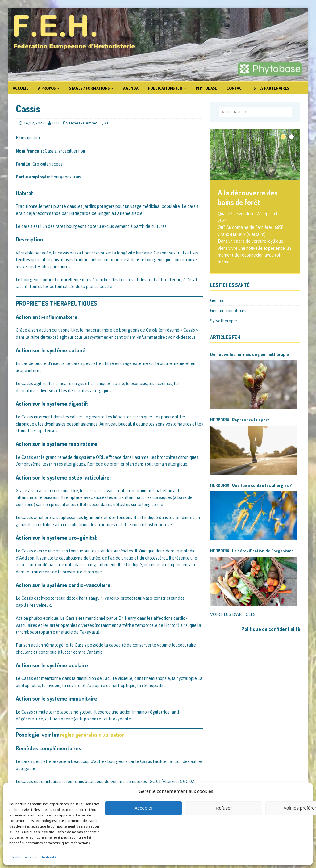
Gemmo (217, 300)
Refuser (224, 808)
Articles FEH (225, 337)
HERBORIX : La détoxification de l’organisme (252, 551)
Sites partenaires (271, 88)
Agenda (131, 88)
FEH (56, 123)
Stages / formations (89, 88)
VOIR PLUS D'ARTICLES (233, 614)
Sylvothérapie (224, 321)
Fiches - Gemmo (83, 123)
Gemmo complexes (228, 311)
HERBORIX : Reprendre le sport (240, 420)
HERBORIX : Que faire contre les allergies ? (251, 485)
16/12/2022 (34, 123)
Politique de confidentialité (34, 857)
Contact (235, 88)
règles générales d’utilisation (92, 735)
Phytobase (206, 88)
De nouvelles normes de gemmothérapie (249, 354)
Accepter (143, 808)
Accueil (21, 88)
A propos (47, 88)
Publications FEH (165, 88)
